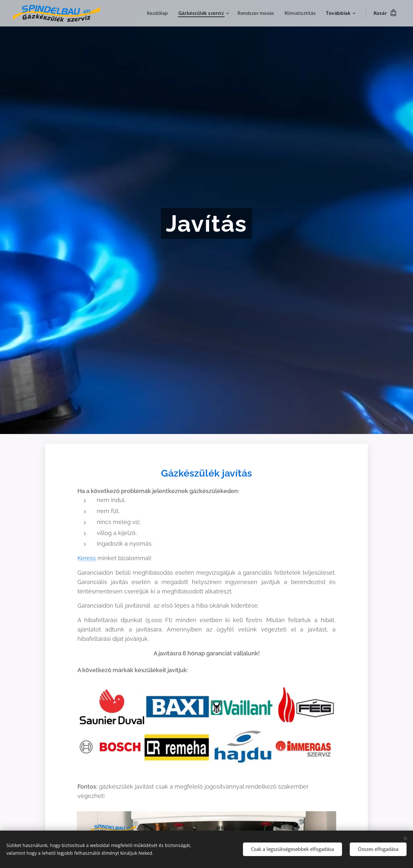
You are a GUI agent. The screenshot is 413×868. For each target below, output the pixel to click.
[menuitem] (155, 13)
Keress (87, 558)
